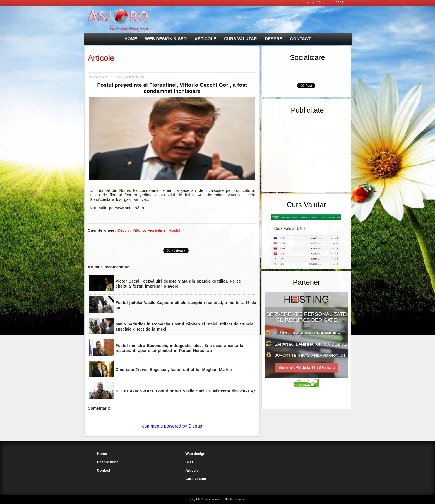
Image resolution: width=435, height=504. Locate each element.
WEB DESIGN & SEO (166, 39)
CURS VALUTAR (241, 39)
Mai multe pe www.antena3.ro (117, 208)
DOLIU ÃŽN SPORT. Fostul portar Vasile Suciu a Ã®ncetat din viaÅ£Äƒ (185, 391)
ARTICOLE (205, 39)
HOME (131, 39)
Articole (101, 58)
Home (102, 454)
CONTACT (300, 39)
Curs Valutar (196, 479)
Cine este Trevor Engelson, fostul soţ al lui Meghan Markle (174, 370)
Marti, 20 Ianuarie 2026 (325, 3)
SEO (189, 462)
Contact (104, 470)
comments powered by (172, 426)
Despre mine (108, 462)
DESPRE (273, 39)
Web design (195, 454)
